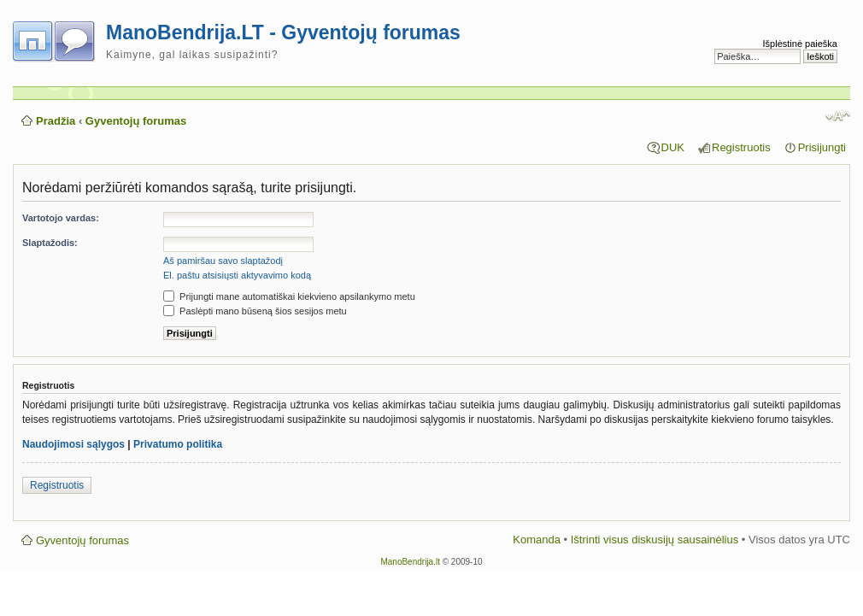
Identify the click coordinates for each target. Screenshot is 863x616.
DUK (673, 147)
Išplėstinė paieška (800, 44)
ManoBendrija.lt (410, 562)
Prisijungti (822, 147)
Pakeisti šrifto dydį (838, 116)
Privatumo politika (178, 444)
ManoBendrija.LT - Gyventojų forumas (283, 32)
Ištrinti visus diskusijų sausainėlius (655, 540)
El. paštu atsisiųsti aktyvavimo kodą (237, 275)
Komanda (537, 540)
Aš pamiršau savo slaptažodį (223, 261)
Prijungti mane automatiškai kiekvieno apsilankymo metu (289, 296)
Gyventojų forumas (136, 121)
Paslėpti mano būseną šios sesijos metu (255, 311)
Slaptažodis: (50, 243)
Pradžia (56, 121)
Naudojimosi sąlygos (73, 444)
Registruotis (741, 147)
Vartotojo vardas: (61, 218)
